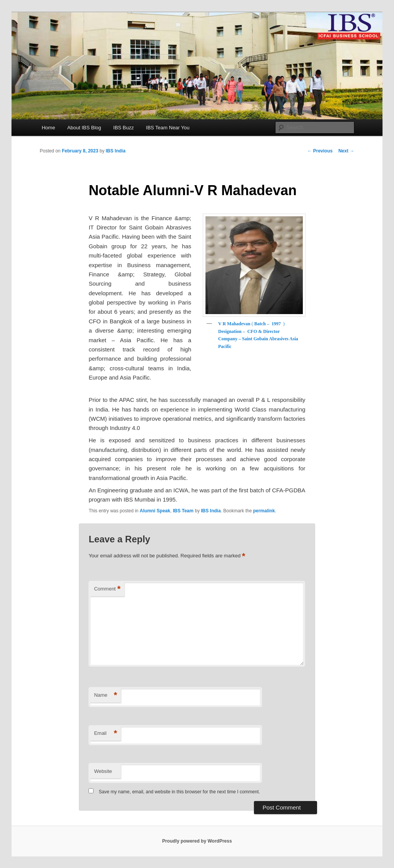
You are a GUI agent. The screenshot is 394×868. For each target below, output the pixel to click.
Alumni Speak (155, 511)
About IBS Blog (84, 128)
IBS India (116, 151)
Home (48, 128)
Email (105, 733)
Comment (107, 589)
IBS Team (183, 511)
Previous (320, 151)
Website (103, 771)
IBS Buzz (123, 128)
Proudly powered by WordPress (197, 841)
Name (105, 695)
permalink (264, 511)
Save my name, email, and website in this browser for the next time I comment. (179, 792)
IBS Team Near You (168, 128)
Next (346, 151)
